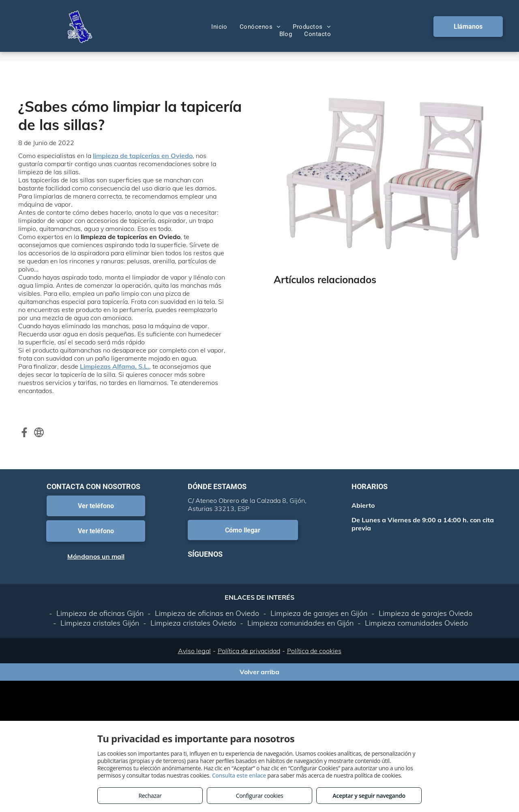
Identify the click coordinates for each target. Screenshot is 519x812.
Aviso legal (194, 651)
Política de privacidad (249, 651)
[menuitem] (219, 27)
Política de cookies (314, 651)
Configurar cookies (260, 796)
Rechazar (150, 796)
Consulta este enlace (239, 775)
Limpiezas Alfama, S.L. (115, 366)
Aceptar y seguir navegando (369, 796)
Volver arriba (259, 672)
